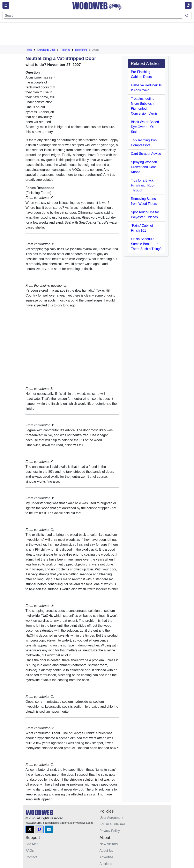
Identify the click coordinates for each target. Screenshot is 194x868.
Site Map (32, 844)
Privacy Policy (110, 831)
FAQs (30, 851)
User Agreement (111, 818)
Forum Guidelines (112, 824)
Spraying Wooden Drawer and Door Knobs (144, 167)
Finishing (65, 50)
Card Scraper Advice (146, 154)
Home (29, 50)
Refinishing (81, 50)
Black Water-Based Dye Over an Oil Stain (145, 127)
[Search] (93, 16)
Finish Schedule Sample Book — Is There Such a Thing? (146, 244)
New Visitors (109, 844)
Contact (31, 857)
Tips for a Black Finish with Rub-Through (143, 185)
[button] (30, 829)
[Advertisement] (100, 34)
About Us (106, 851)
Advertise (106, 857)
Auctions (106, 864)
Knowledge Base (46, 50)
